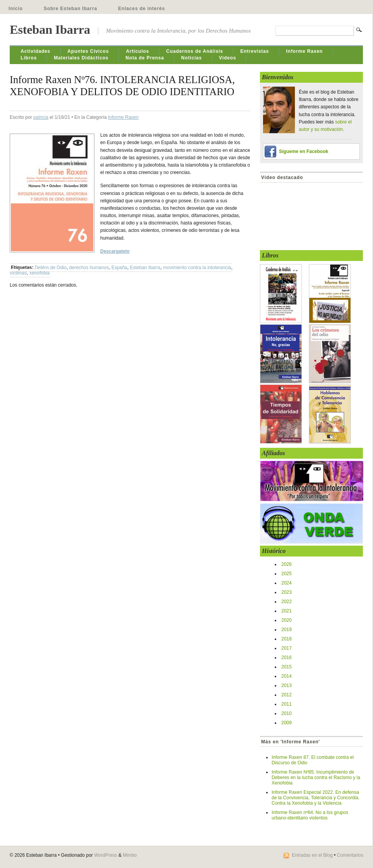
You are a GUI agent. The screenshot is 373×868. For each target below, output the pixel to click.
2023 (287, 592)
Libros (29, 58)
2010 (287, 713)
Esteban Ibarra (50, 30)
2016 (287, 658)
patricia (41, 117)
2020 (287, 620)
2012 (287, 695)
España (119, 268)
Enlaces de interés (142, 9)
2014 (287, 676)
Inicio (16, 9)
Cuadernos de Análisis (195, 51)
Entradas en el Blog (312, 855)
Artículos (138, 51)
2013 (287, 685)
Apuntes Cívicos (88, 51)
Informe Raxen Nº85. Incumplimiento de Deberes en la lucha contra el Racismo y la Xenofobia (316, 778)
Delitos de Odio (51, 268)
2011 (287, 704)
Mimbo (130, 855)
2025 (287, 574)
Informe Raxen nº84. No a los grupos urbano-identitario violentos (310, 815)
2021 (287, 611)
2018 (287, 639)
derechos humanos (89, 268)
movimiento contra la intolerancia (197, 268)
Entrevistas (254, 51)
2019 (287, 630)
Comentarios (350, 855)
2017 (287, 648)
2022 (287, 602)
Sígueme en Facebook (304, 151)
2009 (287, 723)
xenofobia (40, 273)
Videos (228, 58)
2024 (287, 583)
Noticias (191, 58)
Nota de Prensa (145, 58)
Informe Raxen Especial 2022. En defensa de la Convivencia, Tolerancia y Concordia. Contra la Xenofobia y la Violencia (316, 798)
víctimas (18, 273)
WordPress (105, 855)
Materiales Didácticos (81, 58)
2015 (287, 667)
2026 (287, 564)
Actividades (36, 51)
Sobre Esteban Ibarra (70, 9)
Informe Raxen (304, 51)
